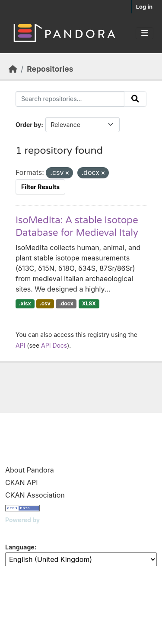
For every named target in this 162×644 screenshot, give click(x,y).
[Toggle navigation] (145, 33)
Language (20, 547)
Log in (144, 6)
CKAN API (22, 482)
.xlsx (25, 303)
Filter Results (40, 187)
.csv (45, 303)
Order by (28, 125)
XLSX (89, 303)
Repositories (50, 69)
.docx (66, 303)
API (20, 345)
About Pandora (30, 470)
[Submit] (135, 99)
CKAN (20, 531)
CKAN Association (35, 495)
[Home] (13, 69)
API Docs (54, 345)
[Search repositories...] (70, 99)
